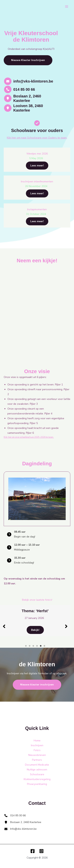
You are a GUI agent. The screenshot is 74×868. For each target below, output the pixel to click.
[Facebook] (33, 851)
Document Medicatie (37, 765)
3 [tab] (33, 646)
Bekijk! (52, 630)
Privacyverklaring (37, 784)
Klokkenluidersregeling (37, 779)
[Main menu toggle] (67, 7)
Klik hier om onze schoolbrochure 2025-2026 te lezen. (29, 437)
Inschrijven (37, 745)
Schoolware (37, 774)
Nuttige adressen (37, 770)
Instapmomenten (37, 209)
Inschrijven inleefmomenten (37, 182)
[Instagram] (41, 851)
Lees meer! (37, 166)
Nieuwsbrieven (37, 755)
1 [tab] (26, 646)
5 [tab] (41, 646)
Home (37, 741)
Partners (37, 760)
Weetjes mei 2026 (37, 154)
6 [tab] (44, 646)
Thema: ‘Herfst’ (52, 611)
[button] (28, 60)
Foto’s (37, 750)
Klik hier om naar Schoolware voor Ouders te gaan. (37, 138)
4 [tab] (37, 646)
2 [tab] (30, 646)
